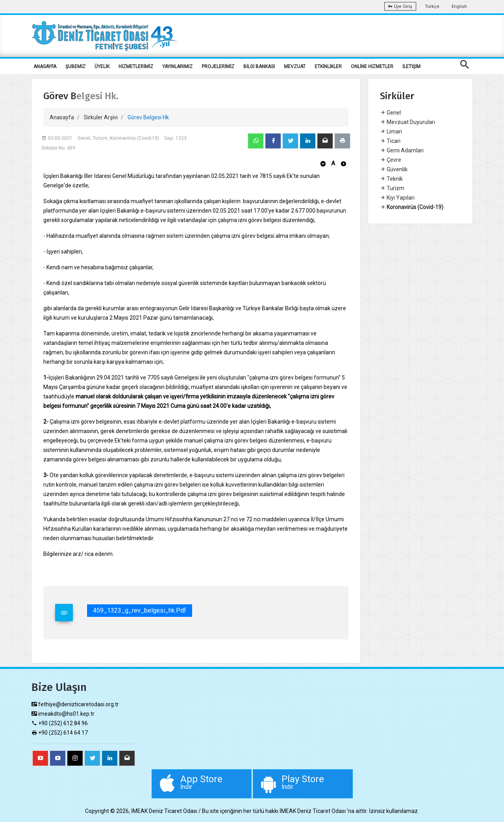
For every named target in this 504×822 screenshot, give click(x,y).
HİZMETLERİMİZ (136, 67)
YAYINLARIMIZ (177, 67)
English (459, 6)
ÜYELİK (102, 67)
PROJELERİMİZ (218, 67)
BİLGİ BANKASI (259, 67)
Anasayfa (62, 117)
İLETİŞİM (411, 67)
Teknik (391, 179)
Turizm (392, 188)
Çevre (391, 160)
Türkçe (432, 6)
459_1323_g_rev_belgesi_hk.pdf (140, 610)
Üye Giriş (400, 6)
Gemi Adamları (402, 150)
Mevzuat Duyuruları (408, 122)
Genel (390, 113)
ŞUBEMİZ (75, 67)
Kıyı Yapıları (397, 198)
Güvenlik (394, 169)
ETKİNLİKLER (328, 67)
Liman (391, 131)
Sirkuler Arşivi (101, 117)
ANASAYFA (45, 67)
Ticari (390, 141)
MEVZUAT (295, 67)
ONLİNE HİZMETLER (372, 67)
